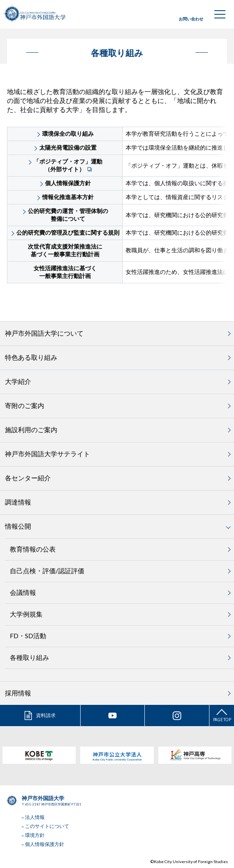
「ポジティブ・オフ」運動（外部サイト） (68, 165)
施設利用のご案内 (31, 430)
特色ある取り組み (31, 357)
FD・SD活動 (28, 636)
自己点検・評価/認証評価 (47, 571)
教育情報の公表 (33, 549)
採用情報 (18, 693)
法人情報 (35, 817)
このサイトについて (47, 826)
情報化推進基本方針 (68, 197)
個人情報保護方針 (68, 183)
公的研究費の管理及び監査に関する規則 (68, 232)
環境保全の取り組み (68, 133)
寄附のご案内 (25, 405)
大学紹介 (18, 381)
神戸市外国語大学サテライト (47, 454)
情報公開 (18, 526)
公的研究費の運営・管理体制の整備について (68, 215)
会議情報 (23, 592)
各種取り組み (29, 657)
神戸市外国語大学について (44, 333)
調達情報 (18, 502)
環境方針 (35, 835)
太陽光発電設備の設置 (68, 147)
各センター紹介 (28, 478)
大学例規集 (26, 614)
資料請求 (46, 715)
